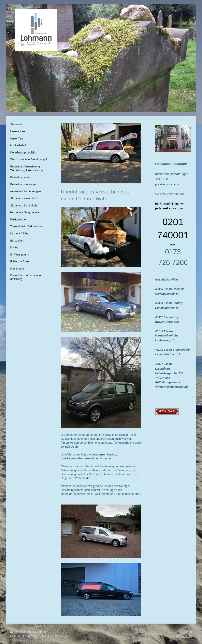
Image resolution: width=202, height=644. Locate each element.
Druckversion (22, 632)
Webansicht (184, 636)
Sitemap (40, 632)
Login (188, 632)
